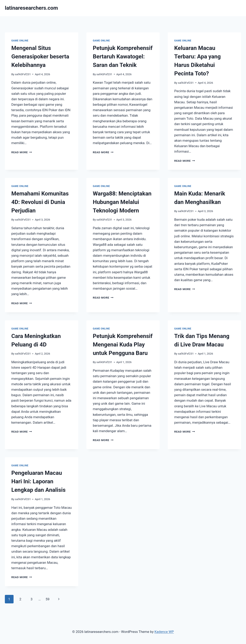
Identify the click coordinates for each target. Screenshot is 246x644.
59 (47, 599)
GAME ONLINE (20, 41)
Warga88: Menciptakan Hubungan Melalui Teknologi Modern (122, 202)
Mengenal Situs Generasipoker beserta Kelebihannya (40, 56)
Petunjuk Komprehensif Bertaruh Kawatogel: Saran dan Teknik (123, 56)
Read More (22, 152)
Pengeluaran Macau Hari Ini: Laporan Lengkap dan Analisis (38, 481)
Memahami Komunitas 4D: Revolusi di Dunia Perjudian (40, 202)
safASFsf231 (23, 74)
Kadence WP (164, 632)
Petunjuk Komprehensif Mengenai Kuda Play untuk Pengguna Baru (123, 345)
